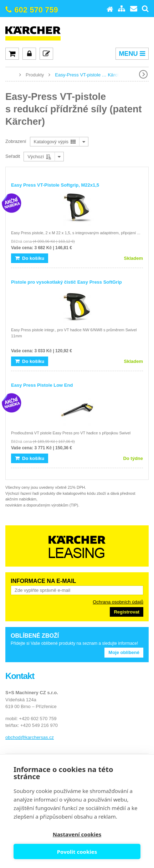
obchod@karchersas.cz (30, 737)
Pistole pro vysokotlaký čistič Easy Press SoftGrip (66, 282)
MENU (132, 54)
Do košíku (30, 258)
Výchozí (39, 157)
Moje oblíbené (124, 652)
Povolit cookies (77, 852)
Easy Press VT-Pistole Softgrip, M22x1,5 (55, 185)
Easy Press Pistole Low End (42, 385)
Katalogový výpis (55, 142)
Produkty (35, 75)
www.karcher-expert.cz (11, 74)
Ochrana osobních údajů (118, 602)
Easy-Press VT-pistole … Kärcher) (90, 75)
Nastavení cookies (77, 834)
